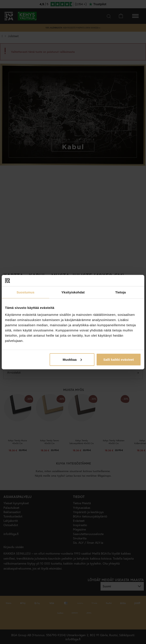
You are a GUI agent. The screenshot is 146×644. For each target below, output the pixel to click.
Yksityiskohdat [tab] (73, 292)
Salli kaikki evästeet (119, 359)
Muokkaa (72, 359)
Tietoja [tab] (121, 292)
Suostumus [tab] (25, 292)
